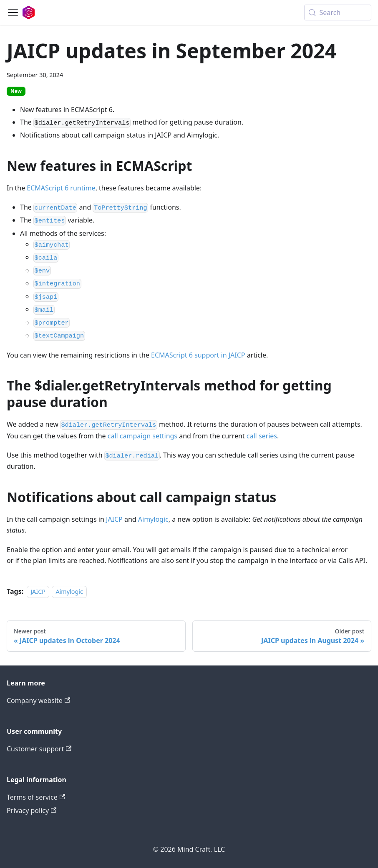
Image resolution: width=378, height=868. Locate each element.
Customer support (39, 749)
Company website (38, 700)
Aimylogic (153, 519)
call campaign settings (142, 436)
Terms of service (36, 797)
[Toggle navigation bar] (13, 13)
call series (262, 436)
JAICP (114, 519)
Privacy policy (31, 810)
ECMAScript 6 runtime (61, 188)
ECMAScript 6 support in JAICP (198, 355)
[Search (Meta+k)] (338, 13)
